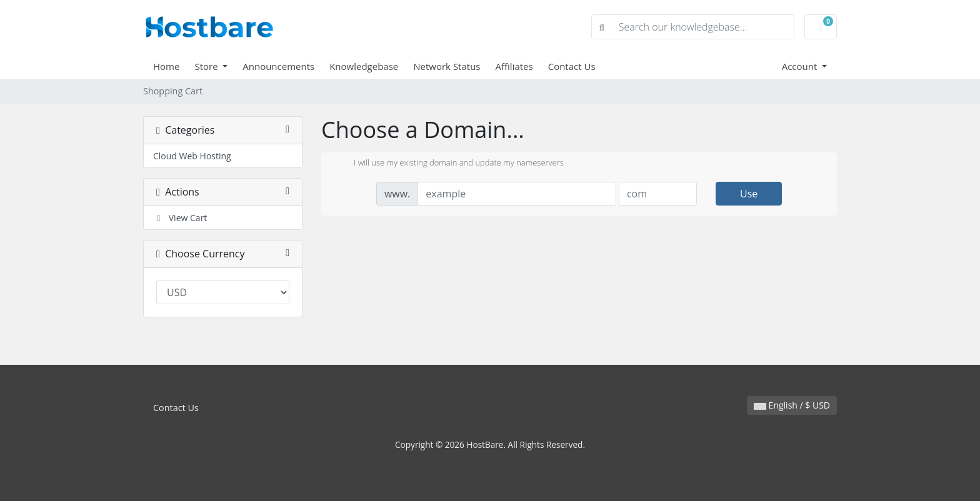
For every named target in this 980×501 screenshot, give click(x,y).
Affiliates (514, 66)
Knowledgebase (364, 66)
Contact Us (572, 66)
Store (207, 66)
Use (749, 194)
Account (801, 66)
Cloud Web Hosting (192, 156)
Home (166, 66)
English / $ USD (792, 405)
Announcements (278, 66)
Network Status (447, 66)
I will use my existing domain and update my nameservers (449, 164)
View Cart (180, 218)
